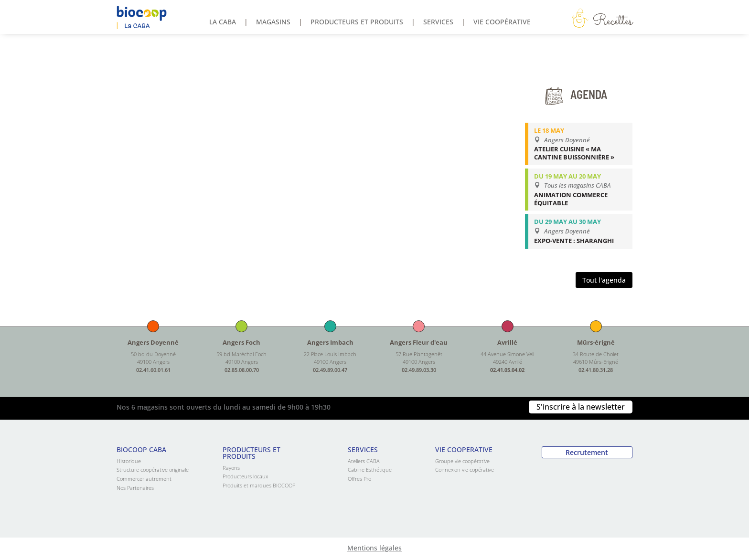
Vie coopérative (502, 22)
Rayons (231, 468)
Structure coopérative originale (153, 470)
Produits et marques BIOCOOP (259, 485)
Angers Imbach (330, 342)
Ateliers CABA (364, 461)
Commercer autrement (144, 479)
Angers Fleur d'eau (419, 342)
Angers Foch (241, 342)
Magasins (273, 22)
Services (438, 22)
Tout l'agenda (604, 280)
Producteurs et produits (357, 22)
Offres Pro (359, 479)
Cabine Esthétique (370, 470)
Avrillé (507, 342)
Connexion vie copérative (465, 470)
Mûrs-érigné (596, 342)
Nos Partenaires (135, 488)
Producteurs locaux (245, 476)
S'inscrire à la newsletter (581, 407)
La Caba (223, 22)
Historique (129, 461)
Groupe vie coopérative (462, 461)
